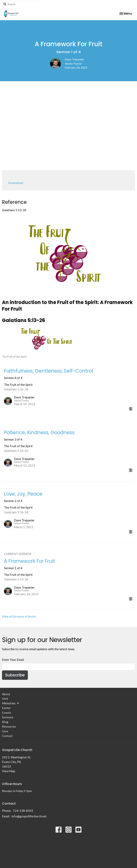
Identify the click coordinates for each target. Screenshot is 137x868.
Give (5, 731)
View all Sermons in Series (19, 616)
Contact (7, 736)
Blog (5, 722)
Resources (9, 726)
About (6, 694)
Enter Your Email (13, 660)
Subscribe (15, 675)
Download (16, 183)
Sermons (8, 717)
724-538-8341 (23, 811)
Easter (6, 708)
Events (7, 713)
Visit (5, 699)
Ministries (11, 703)
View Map (9, 771)
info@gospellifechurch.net (29, 816)
